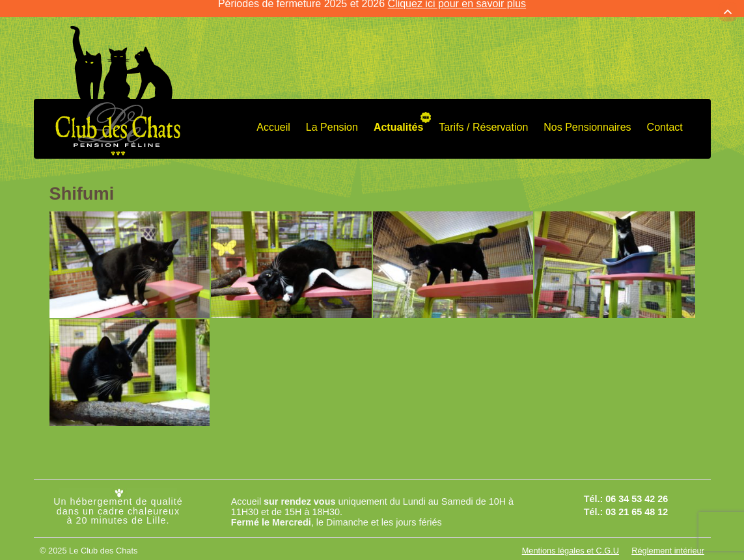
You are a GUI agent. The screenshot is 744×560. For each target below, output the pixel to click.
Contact (665, 117)
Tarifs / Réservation (483, 117)
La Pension (332, 117)
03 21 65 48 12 (637, 501)
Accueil (273, 117)
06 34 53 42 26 (637, 488)
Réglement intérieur (668, 540)
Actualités (398, 117)
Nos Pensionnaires (587, 117)
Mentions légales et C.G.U (571, 540)
